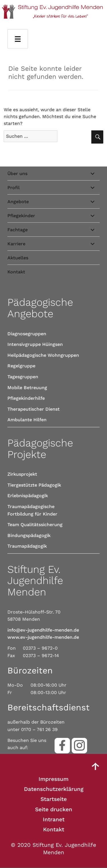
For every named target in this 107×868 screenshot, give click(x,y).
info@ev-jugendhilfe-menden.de (43, 630)
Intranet (54, 819)
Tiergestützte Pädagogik (34, 485)
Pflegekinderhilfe (26, 398)
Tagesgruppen (23, 377)
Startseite (54, 799)
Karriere (16, 244)
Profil (14, 188)
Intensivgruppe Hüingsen (35, 344)
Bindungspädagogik (29, 535)
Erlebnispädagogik (28, 496)
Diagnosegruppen (27, 334)
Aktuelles (18, 258)
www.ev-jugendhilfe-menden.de (43, 637)
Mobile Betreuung (27, 388)
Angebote (18, 202)
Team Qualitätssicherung (35, 525)
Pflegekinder (21, 216)
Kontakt (16, 272)
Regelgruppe (21, 366)
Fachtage (18, 230)
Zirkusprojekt (22, 474)
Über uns (17, 174)
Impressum (53, 779)
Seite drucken (54, 809)
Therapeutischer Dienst (34, 409)
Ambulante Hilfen (27, 420)
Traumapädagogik (27, 546)
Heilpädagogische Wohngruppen (43, 355)
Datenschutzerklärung (54, 789)
